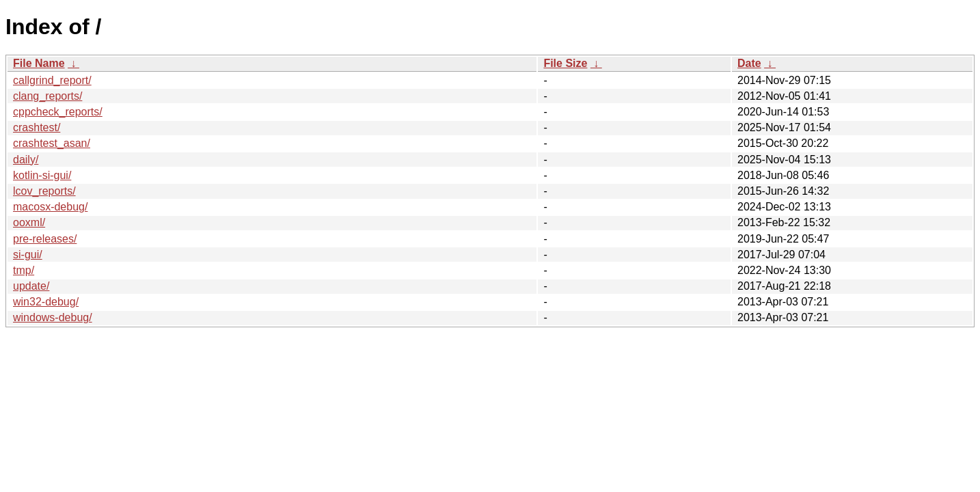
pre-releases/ (45, 239)
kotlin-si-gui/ (42, 175)
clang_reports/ (47, 96)
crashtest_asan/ (52, 143)
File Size (565, 63)
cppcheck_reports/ (58, 112)
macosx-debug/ (50, 207)
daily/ (26, 160)
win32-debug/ (46, 302)
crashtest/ (37, 127)
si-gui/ (28, 255)
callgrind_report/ (52, 80)
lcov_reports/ (44, 191)
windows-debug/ (53, 317)
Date (749, 63)
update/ (31, 286)
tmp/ (24, 270)
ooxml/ (29, 222)
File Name (39, 63)
